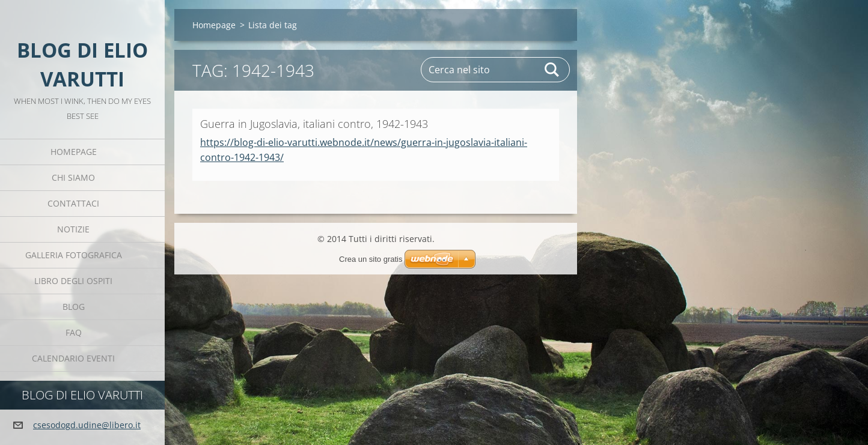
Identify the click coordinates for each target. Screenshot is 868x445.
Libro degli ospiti (73, 281)
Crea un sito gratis (371, 259)
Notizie (73, 229)
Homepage (74, 152)
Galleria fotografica (74, 255)
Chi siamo (73, 177)
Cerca (552, 70)
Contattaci (73, 203)
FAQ (74, 332)
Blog (74, 307)
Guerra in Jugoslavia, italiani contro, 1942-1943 (314, 124)
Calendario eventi (73, 358)
